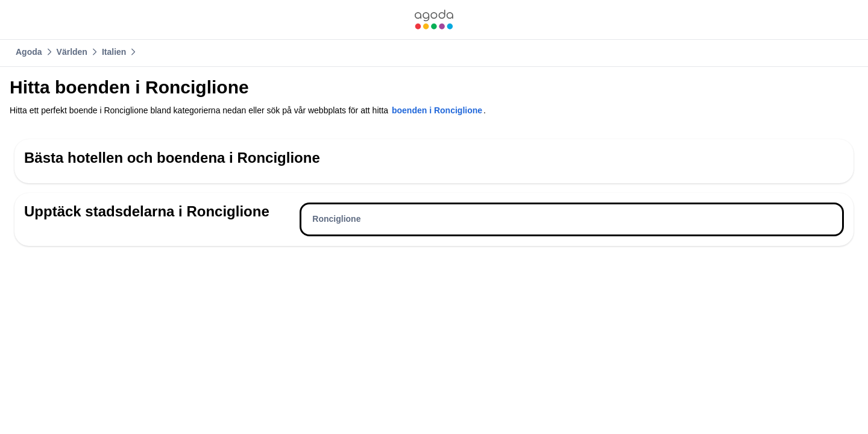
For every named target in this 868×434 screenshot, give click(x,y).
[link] (434, 20)
